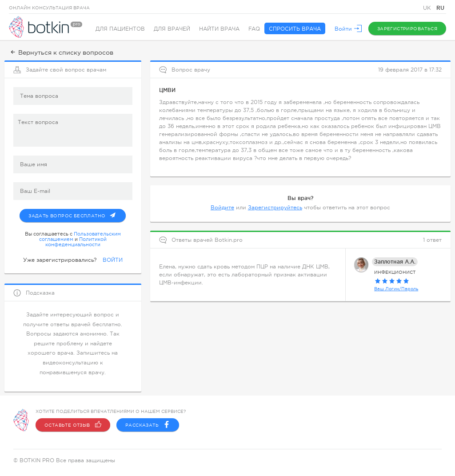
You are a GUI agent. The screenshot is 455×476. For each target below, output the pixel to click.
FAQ (254, 29)
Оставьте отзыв (73, 425)
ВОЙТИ (113, 260)
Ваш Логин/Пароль (396, 289)
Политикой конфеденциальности (76, 242)
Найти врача (219, 29)
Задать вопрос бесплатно (77, 214)
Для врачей (172, 29)
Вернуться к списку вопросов (61, 52)
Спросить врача (295, 29)
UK (428, 8)
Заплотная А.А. (395, 262)
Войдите (222, 208)
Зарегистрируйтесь (275, 208)
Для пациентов (120, 29)
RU (440, 8)
